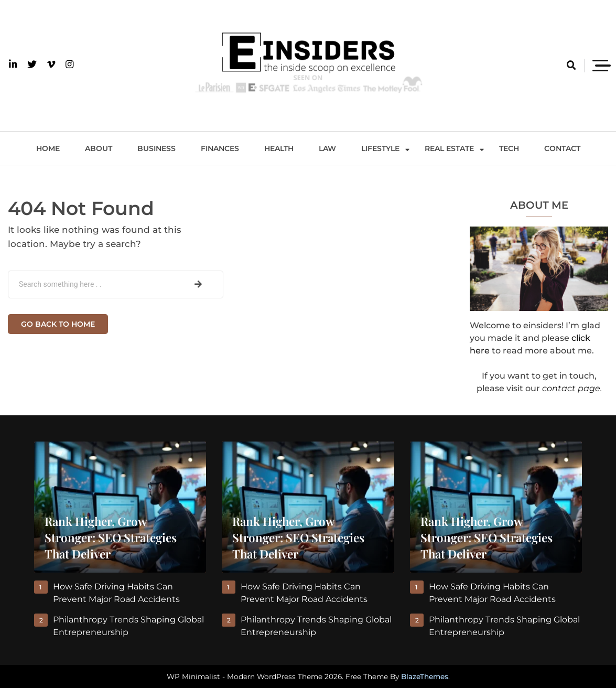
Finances (220, 148)
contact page (571, 388)
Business (156, 148)
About (99, 148)
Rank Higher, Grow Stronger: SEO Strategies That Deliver (111, 537)
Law (327, 148)
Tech (509, 148)
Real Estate (449, 148)
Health (279, 148)
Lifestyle (380, 148)
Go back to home (58, 324)
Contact (562, 148)
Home (48, 148)
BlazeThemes (425, 676)
